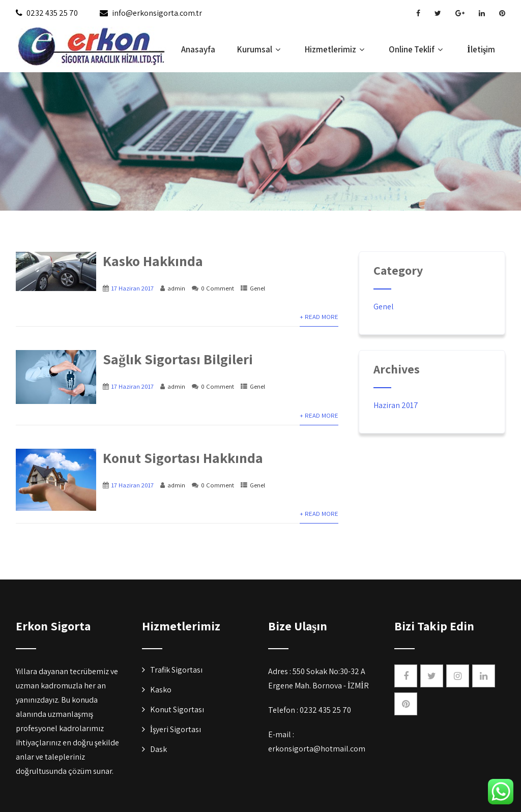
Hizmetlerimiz (336, 49)
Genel (257, 288)
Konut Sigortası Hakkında (183, 458)
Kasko (161, 690)
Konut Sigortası (177, 709)
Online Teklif (417, 49)
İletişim (481, 49)
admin (176, 288)
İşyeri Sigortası (176, 729)
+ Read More (319, 317)
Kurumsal (260, 49)
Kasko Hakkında (153, 261)
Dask (158, 749)
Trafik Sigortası (176, 670)
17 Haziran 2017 (133, 288)
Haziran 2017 (396, 405)
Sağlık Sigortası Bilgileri (178, 359)
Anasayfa (198, 49)
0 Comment (218, 288)
